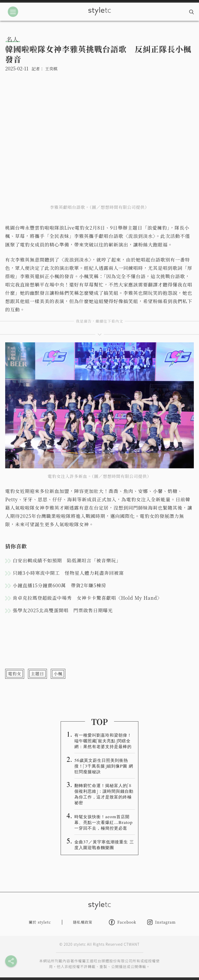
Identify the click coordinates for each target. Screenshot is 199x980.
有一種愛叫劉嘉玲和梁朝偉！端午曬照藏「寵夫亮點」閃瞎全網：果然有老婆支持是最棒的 (103, 741)
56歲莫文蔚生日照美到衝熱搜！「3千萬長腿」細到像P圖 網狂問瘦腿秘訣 (104, 766)
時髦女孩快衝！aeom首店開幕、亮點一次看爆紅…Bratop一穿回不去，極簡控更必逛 (104, 822)
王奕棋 (51, 69)
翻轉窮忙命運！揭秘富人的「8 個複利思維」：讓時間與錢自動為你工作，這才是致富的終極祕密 (104, 794)
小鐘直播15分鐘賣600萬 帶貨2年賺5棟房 (59, 585)
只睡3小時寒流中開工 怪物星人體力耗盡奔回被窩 (68, 573)
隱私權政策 (83, 922)
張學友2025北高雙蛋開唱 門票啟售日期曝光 (63, 610)
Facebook (123, 922)
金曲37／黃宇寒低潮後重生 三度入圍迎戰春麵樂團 (104, 844)
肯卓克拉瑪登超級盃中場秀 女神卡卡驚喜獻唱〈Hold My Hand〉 (87, 598)
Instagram (161, 922)
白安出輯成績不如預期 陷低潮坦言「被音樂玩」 (67, 560)
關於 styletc (40, 922)
